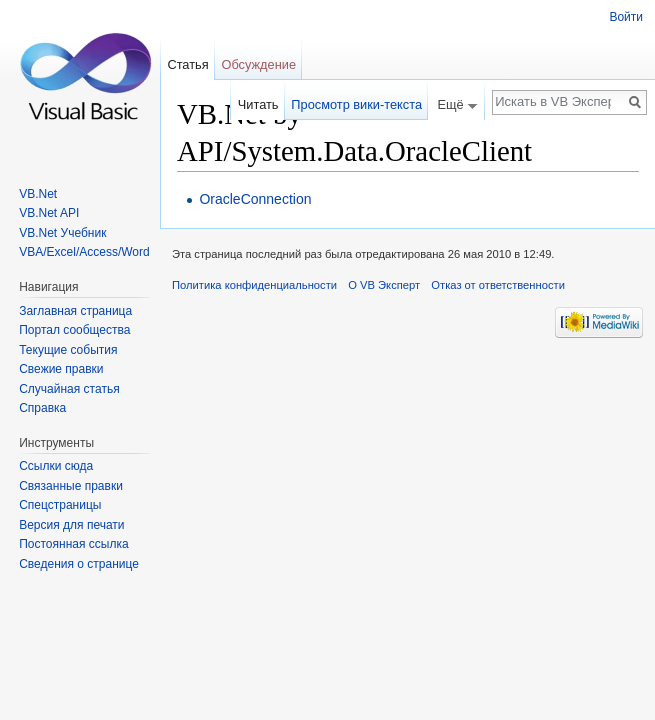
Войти (626, 17)
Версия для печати (71, 525)
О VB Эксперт (384, 285)
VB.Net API (49, 213)
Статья (187, 64)
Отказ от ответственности (498, 285)
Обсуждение (258, 64)
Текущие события (68, 350)
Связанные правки (71, 486)
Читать (258, 104)
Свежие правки (61, 369)
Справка (42, 408)
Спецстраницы (60, 505)
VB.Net (38, 194)
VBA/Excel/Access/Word (84, 252)
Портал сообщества (74, 330)
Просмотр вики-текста (356, 104)
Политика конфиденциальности (254, 285)
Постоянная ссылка (73, 544)
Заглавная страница (75, 311)
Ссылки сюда (56, 466)
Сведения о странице (79, 564)
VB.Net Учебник (62, 233)
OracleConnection (255, 199)
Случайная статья (69, 389)
